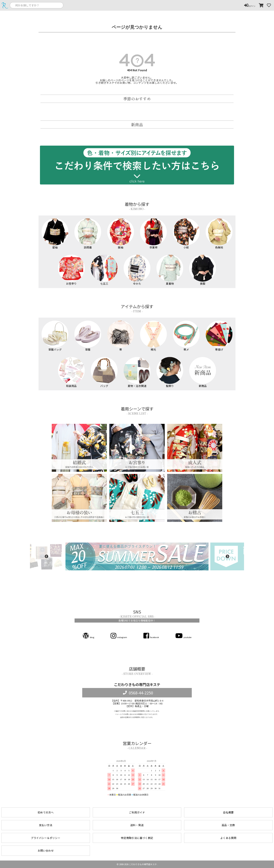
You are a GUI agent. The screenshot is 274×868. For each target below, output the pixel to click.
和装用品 (71, 372)
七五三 (104, 270)
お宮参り (71, 270)
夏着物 (170, 270)
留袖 (55, 234)
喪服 (203, 270)
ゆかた (137, 270)
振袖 (121, 234)
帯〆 (186, 336)
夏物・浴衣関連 (137, 372)
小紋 (186, 234)
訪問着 (88, 234)
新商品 (203, 372)
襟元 (154, 336)
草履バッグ (55, 336)
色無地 (219, 234)
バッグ (104, 372)
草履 (88, 336)
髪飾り (170, 372)
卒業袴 (154, 234)
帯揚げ (219, 336)
